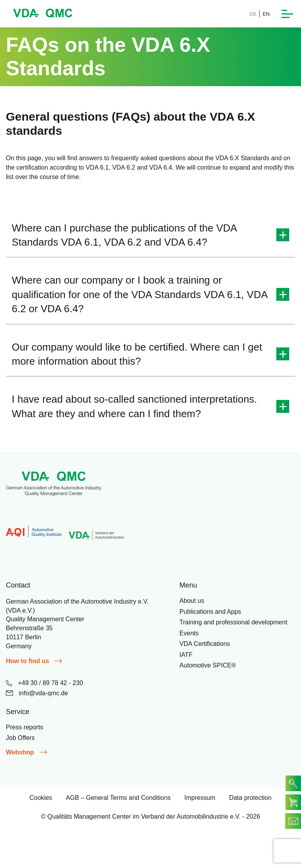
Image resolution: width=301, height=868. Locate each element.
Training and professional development (233, 622)
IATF (186, 655)
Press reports (24, 727)
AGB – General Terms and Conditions (118, 798)
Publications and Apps (210, 612)
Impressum (200, 798)
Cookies (41, 798)
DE (253, 14)
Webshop (26, 752)
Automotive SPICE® (208, 665)
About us (192, 601)
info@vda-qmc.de (37, 693)
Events (189, 633)
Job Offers (20, 738)
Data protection (250, 798)
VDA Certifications (205, 644)
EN (266, 14)
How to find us (34, 661)
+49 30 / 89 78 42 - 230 (44, 683)
